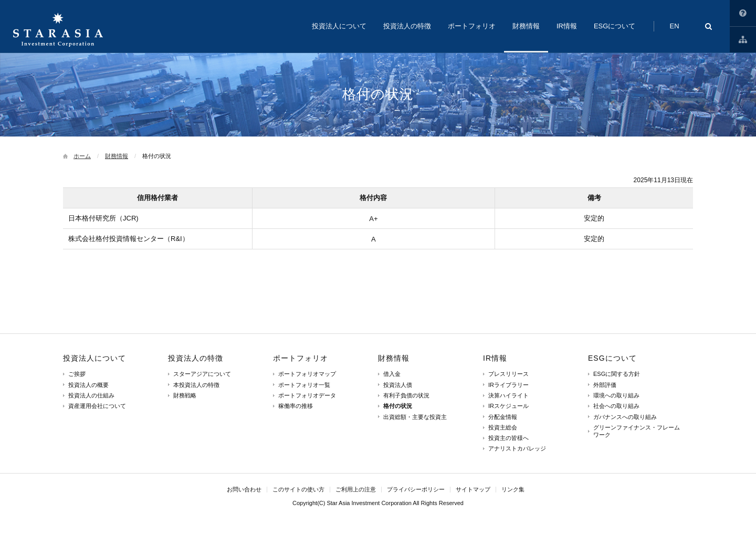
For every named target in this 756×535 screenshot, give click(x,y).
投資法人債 (398, 385)
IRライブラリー (508, 385)
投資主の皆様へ (508, 438)
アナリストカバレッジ (517, 448)
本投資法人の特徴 (196, 385)
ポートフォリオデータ (307, 395)
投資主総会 (503, 427)
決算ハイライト (508, 395)
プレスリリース (508, 374)
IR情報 (495, 358)
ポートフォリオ (301, 358)
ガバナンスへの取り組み (625, 417)
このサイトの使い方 (743, 13)
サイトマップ (743, 39)
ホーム (82, 156)
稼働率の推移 (296, 406)
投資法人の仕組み (91, 395)
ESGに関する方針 (617, 374)
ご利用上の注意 (356, 489)
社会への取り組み (616, 406)
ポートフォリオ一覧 (304, 385)
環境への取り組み (616, 395)
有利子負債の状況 (406, 395)
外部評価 (605, 385)
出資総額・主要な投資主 (415, 417)
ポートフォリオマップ (307, 374)
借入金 (392, 374)
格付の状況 (398, 406)
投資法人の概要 (88, 385)
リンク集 (513, 489)
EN (674, 26)
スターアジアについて (202, 374)
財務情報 (117, 156)
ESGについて (612, 358)
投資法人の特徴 (196, 358)
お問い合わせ (244, 489)
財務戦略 (185, 395)
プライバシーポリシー (416, 489)
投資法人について (94, 358)
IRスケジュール (508, 406)
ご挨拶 (77, 374)
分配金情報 (503, 417)
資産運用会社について (97, 406)
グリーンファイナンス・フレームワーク (637, 431)
